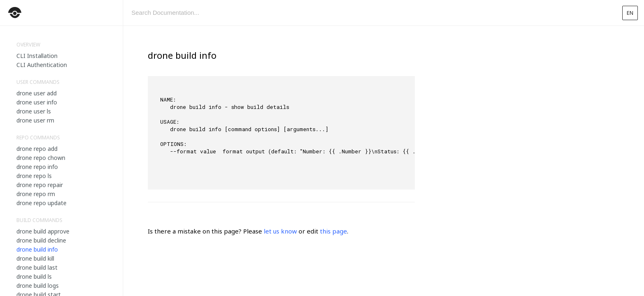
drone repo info (37, 167)
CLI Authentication (42, 65)
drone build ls (34, 276)
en (630, 13)
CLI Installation (37, 56)
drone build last (37, 267)
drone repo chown (41, 158)
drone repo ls (34, 176)
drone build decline (41, 240)
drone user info (37, 102)
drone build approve (43, 231)
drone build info (37, 249)
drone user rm (35, 120)
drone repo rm (36, 194)
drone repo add (37, 149)
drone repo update (41, 203)
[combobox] (369, 13)
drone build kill (35, 258)
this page (333, 231)
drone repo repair (40, 185)
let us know (280, 231)
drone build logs (38, 286)
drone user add (37, 93)
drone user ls (34, 111)
